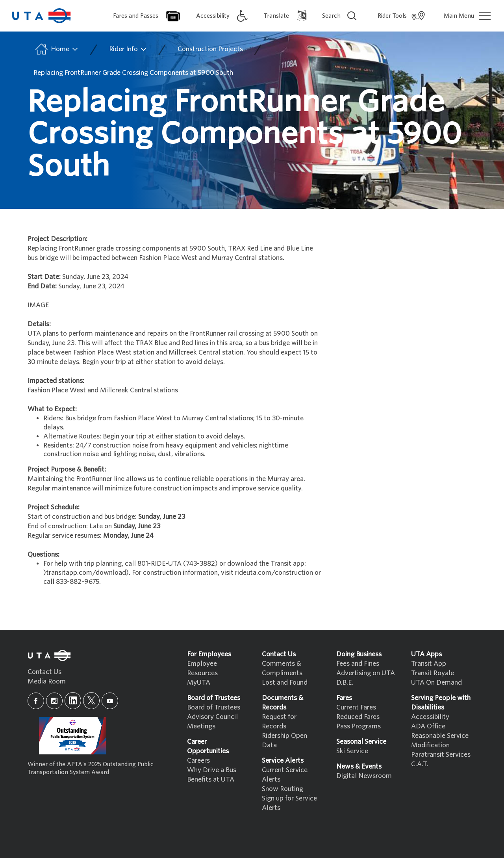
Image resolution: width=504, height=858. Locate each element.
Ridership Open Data (284, 740)
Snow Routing (283, 789)
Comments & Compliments (282, 668)
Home (56, 49)
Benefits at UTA (211, 779)
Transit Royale (433, 673)
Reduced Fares (358, 717)
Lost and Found (285, 682)
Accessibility (430, 717)
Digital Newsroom (364, 776)
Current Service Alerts (285, 775)
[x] (91, 701)
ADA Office (428, 726)
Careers (198, 760)
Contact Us (44, 672)
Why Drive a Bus (212, 770)
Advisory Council (212, 717)
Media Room (47, 681)
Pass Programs (359, 726)
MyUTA (199, 682)
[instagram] (54, 701)
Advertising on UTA (366, 673)
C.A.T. (420, 764)
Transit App (429, 664)
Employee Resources (202, 668)
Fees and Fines (358, 664)
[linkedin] (73, 701)
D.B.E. (345, 682)
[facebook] (36, 701)
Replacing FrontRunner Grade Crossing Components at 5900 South (133, 73)
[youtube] (110, 701)
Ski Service (352, 751)
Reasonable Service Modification (440, 740)
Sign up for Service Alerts (289, 803)
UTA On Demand (436, 682)
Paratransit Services (441, 755)
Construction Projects (210, 49)
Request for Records (279, 721)
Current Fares (356, 707)
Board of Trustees (214, 707)
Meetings (201, 726)
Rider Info (128, 49)
